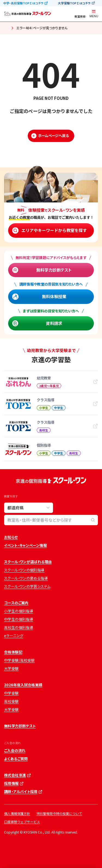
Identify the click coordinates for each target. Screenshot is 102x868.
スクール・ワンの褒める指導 (26, 578)
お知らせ (11, 537)
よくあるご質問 (16, 759)
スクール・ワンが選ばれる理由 (28, 562)
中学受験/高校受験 (19, 660)
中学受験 (11, 693)
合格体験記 (13, 652)
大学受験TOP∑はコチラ (74, 3)
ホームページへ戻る (53, 136)
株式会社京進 (15, 775)
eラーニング (14, 636)
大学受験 (11, 668)
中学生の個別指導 (19, 619)
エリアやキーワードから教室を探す (54, 230)
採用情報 (11, 783)
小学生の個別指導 (19, 611)
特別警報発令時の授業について (59, 813)
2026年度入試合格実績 (23, 685)
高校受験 (11, 701)
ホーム (6, 28)
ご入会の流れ (15, 751)
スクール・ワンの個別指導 (24, 570)
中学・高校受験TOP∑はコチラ (23, 3)
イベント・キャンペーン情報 (25, 545)
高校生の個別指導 (19, 627)
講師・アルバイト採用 (21, 792)
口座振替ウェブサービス (22, 822)
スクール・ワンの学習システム (27, 586)
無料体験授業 (54, 296)
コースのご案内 (16, 603)
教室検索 (80, 16)
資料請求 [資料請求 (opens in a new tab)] (54, 323)
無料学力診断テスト (54, 270)
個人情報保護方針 (17, 813)
